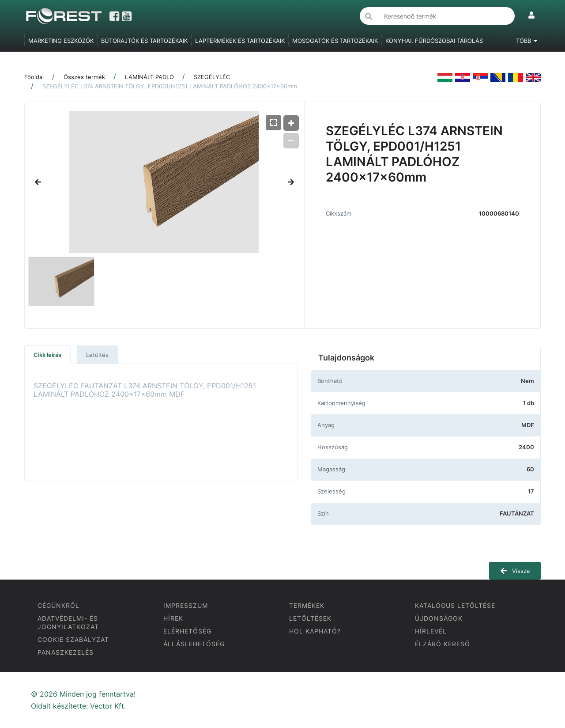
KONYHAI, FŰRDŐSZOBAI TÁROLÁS (434, 41)
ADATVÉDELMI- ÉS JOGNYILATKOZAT (68, 622)
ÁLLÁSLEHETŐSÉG (194, 644)
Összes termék (84, 77)
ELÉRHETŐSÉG (187, 631)
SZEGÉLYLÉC (212, 77)
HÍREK (173, 618)
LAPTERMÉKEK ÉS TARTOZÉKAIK (240, 41)
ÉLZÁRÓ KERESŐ (443, 644)
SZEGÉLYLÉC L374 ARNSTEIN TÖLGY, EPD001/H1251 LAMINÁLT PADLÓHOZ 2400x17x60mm (170, 86)
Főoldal (34, 77)
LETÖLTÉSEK (310, 618)
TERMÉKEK (307, 605)
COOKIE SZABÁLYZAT (73, 639)
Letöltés (97, 355)
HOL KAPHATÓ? (315, 631)
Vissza (515, 571)
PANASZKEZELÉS (66, 652)
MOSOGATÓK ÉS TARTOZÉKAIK (335, 41)
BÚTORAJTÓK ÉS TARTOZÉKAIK (144, 41)
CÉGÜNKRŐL (58, 605)
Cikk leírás (47, 355)
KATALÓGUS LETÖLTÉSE (455, 605)
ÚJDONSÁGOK (439, 618)
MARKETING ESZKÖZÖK (61, 41)
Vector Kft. (108, 706)
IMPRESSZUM (186, 605)
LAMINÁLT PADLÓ (149, 77)
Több (527, 41)
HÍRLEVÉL (431, 631)
